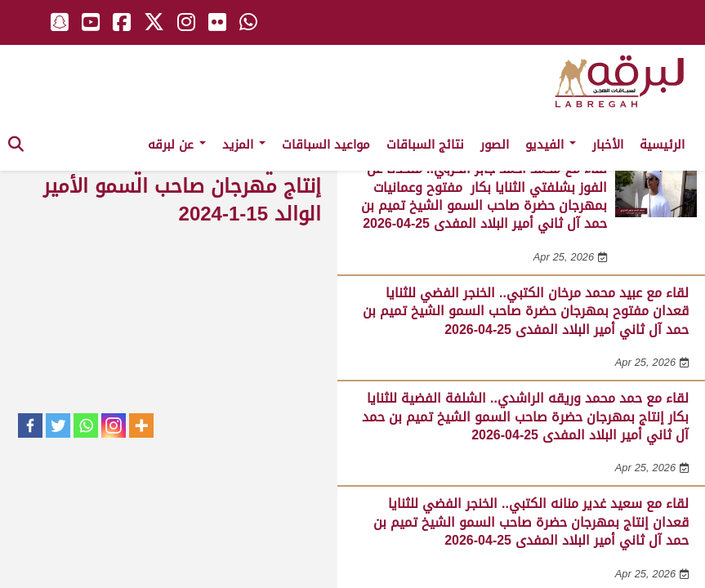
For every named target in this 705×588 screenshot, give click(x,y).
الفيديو (551, 145)
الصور (495, 145)
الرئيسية (662, 145)
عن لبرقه (177, 145)
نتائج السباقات (425, 145)
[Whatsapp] (86, 425)
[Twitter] (58, 425)
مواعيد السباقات (326, 145)
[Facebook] (30, 425)
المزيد (244, 145)
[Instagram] (114, 425)
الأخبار (608, 145)
